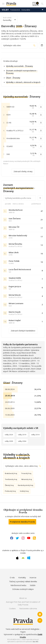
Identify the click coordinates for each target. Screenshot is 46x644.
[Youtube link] (29, 538)
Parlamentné (15, 10)
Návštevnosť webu (18, 585)
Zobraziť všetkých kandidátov (23, 330)
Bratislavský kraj (11, 473)
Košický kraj (24, 491)
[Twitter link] (17, 538)
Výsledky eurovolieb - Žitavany (20, 66)
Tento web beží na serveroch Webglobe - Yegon (23, 630)
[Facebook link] (12, 538)
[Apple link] (17, 558)
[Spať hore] (40, 620)
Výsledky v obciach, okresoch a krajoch (23, 82)
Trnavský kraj (26, 473)
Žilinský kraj (9, 485)
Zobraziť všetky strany (23, 171)
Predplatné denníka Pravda (22, 522)
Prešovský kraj (10, 491)
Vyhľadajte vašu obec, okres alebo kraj (23, 466)
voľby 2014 (35, 435)
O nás (12, 577)
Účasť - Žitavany (13, 78)
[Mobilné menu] (3, 4)
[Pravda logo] (18, 4)
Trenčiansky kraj (11, 479)
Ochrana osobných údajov (23, 589)
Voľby (5, 10)
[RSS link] (34, 538)
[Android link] (23, 558)
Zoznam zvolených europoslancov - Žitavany (22, 72)
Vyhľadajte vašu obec (19, 45)
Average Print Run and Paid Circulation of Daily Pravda (23, 603)
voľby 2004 (22, 441)
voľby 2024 (9, 435)
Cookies (12, 608)
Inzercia (33, 577)
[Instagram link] (23, 538)
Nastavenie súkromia (28, 608)
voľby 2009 (9, 441)
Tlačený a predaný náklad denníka (23, 581)
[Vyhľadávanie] (42, 4)
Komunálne (26, 10)
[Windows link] (29, 558)
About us (23, 598)
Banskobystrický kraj (26, 485)
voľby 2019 (22, 435)
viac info (35, 642)
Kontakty (22, 577)
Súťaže (33, 585)
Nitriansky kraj (27, 479)
